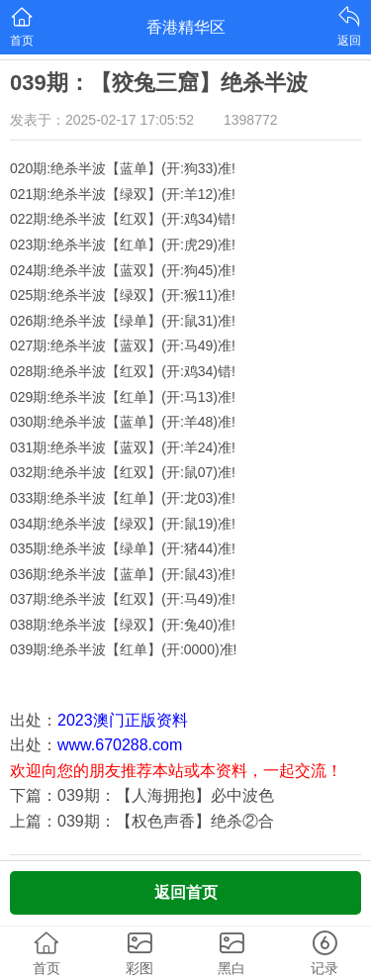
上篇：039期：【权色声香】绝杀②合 (142, 821)
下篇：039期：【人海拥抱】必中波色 (142, 795)
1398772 (251, 120)
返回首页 (186, 892)
